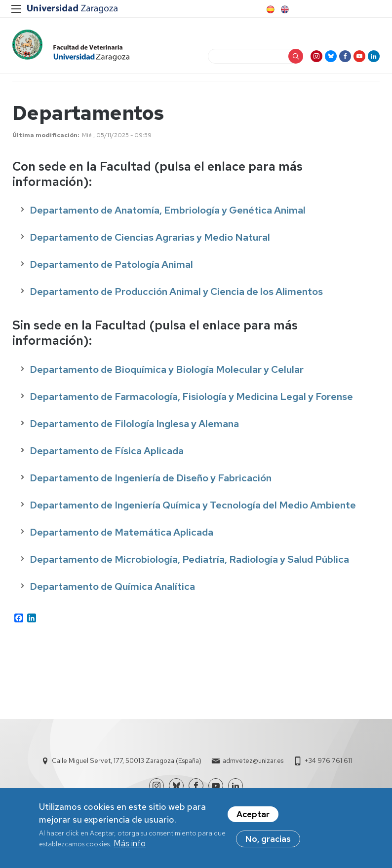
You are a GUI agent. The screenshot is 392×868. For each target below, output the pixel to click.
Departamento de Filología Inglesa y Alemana (134, 425)
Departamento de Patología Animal (111, 266)
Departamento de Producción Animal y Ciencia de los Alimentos (176, 293)
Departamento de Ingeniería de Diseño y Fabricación (151, 479)
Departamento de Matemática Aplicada (121, 534)
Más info (130, 844)
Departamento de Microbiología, (106, 561)
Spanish (270, 9)
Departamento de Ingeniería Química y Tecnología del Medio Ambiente (193, 506)
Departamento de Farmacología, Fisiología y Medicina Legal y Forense (191, 398)
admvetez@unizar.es (253, 762)
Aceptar (253, 815)
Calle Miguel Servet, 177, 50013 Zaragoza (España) (127, 762)
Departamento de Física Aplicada (107, 452)
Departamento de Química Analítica (112, 588)
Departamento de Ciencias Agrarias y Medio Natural (150, 239)
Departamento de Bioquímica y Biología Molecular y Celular (167, 371)
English (284, 9)
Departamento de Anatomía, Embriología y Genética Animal (168, 212)
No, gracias (268, 839)
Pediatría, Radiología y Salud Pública (266, 561)
